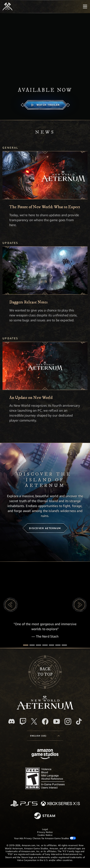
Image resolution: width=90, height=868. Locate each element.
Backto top (45, 672)
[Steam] (45, 816)
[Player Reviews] (58, 645)
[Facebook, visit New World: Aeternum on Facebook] (45, 721)
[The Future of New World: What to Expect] (45, 175)
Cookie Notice (45, 835)
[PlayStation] (24, 804)
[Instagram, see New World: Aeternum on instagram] (68, 721)
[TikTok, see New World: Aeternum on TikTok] (79, 721)
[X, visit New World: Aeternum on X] (34, 721)
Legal (45, 829)
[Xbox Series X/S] (60, 804)
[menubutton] (85, 7)
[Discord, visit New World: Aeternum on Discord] (12, 721)
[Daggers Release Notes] (45, 270)
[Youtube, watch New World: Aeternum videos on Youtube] (57, 721)
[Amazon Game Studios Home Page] (45, 755)
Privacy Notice (45, 832)
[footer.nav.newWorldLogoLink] (45, 708)
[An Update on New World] (45, 366)
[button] (11, 605)
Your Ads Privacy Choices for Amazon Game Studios (45, 838)
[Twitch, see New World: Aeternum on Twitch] (23, 721)
